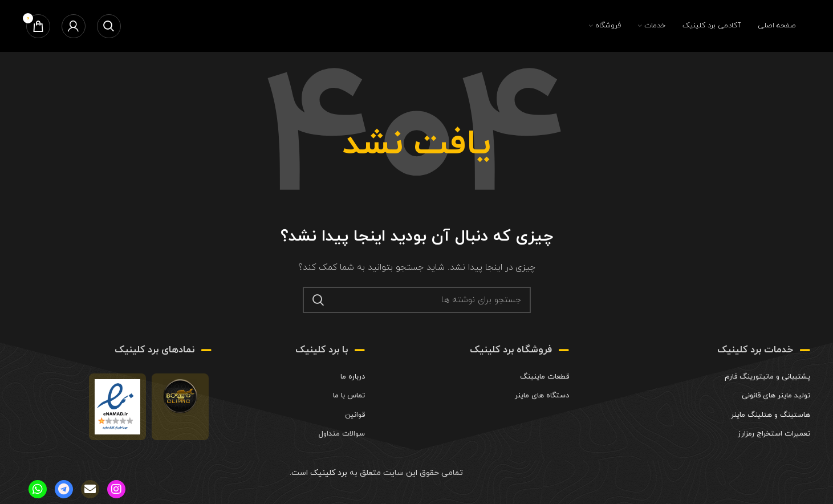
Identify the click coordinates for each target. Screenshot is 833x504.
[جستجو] (109, 26)
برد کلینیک (328, 473)
